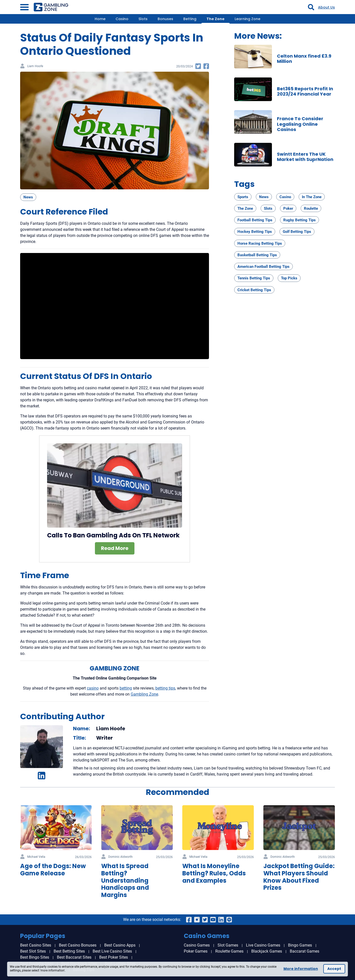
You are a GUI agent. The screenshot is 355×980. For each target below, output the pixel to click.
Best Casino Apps (120, 945)
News (28, 197)
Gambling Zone (144, 694)
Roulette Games (229, 951)
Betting (190, 19)
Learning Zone (247, 19)
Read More (115, 548)
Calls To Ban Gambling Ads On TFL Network (113, 535)
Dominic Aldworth (120, 857)
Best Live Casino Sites (112, 951)
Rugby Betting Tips (299, 220)
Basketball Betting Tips (257, 255)
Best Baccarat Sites (74, 957)
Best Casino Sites (36, 945)
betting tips (165, 688)
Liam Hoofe (35, 66)
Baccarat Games (305, 951)
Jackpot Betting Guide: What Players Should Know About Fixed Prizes (299, 877)
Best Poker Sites (114, 957)
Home (100, 19)
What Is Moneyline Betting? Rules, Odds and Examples (214, 873)
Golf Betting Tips (297, 232)
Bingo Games (300, 945)
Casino (122, 19)
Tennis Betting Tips (254, 278)
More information (301, 969)
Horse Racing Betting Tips (260, 243)
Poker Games (196, 951)
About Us (326, 7)
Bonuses (165, 19)
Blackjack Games (267, 951)
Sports (243, 197)
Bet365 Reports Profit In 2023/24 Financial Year (305, 91)
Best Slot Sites (33, 951)
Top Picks (289, 278)
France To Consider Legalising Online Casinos (300, 124)
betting (126, 688)
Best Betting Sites (69, 951)
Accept (334, 969)
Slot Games (228, 945)
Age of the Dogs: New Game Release (53, 870)
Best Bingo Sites (35, 957)
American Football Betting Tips (263, 267)
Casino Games (197, 945)
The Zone (216, 19)
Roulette (311, 208)
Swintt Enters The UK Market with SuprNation (305, 157)
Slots (143, 19)
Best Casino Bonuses (78, 945)
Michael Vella (36, 857)
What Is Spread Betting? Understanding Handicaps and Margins (125, 880)
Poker (288, 208)
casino (93, 688)
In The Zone (312, 197)
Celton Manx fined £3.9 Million (304, 59)
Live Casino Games (263, 945)
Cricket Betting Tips (254, 290)
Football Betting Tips (255, 220)
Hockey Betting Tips (255, 232)
